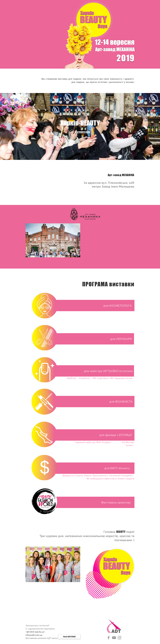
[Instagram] (119, 638)
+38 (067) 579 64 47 (35, 632)
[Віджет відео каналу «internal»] (80, 126)
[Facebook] (109, 638)
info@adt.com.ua (34, 635)
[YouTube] (114, 638)
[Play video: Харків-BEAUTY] (80, 132)
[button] (118, 306)
